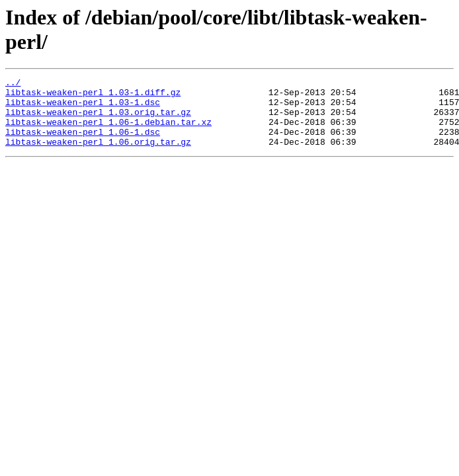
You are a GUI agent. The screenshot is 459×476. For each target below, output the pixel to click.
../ (13, 84)
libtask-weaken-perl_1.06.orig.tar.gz (98, 155)
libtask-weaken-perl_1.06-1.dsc (83, 143)
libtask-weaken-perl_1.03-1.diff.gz (93, 96)
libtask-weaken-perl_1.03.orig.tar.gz (98, 120)
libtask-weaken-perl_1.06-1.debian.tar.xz (108, 132)
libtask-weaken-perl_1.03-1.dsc (83, 108)
